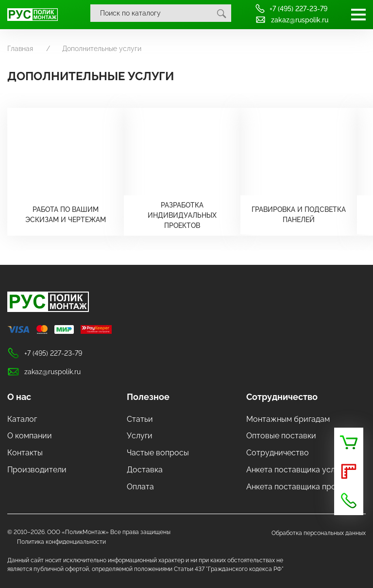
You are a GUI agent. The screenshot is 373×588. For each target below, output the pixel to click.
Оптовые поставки (281, 436)
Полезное (148, 397)
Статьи (140, 419)
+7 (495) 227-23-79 (291, 9)
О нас (19, 397)
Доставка (145, 470)
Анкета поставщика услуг (294, 470)
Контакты (25, 453)
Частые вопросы (158, 453)
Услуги (140, 436)
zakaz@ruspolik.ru (291, 20)
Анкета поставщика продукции (305, 487)
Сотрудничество (282, 397)
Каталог (22, 419)
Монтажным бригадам (288, 419)
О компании (30, 436)
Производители (37, 470)
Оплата (140, 487)
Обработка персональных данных (319, 533)
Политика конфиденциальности (61, 542)
